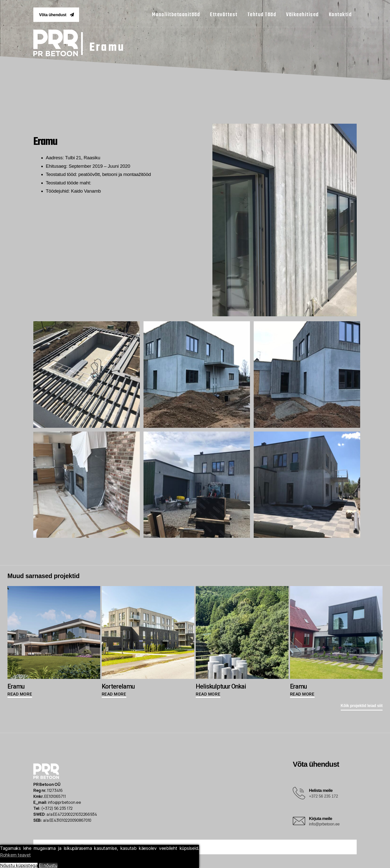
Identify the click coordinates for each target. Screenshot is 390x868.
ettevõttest (224, 15)
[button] (61, 15)
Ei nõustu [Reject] (48, 865)
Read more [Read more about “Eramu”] (20, 695)
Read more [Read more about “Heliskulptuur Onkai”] (208, 695)
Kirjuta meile (320, 820)
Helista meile (321, 792)
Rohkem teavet (15, 855)
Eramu (115, 47)
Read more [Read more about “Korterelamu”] (114, 695)
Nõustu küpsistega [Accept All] (19, 865)
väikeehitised (302, 15)
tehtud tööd (262, 15)
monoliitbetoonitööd (176, 15)
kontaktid (340, 15)
